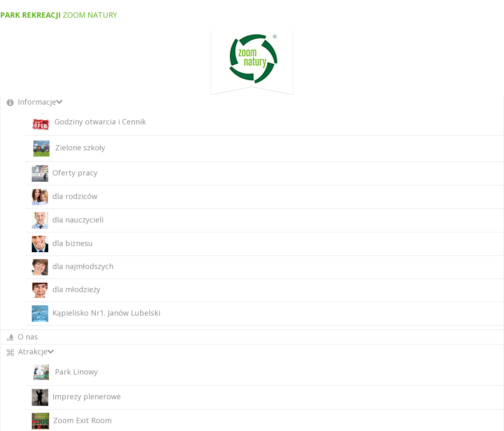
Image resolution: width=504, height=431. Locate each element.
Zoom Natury (59, 15)
